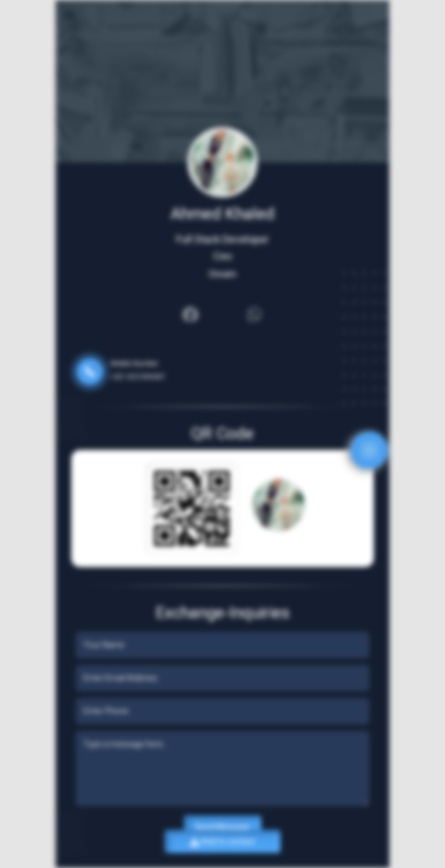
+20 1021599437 (138, 377)
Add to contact (222, 842)
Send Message (222, 827)
